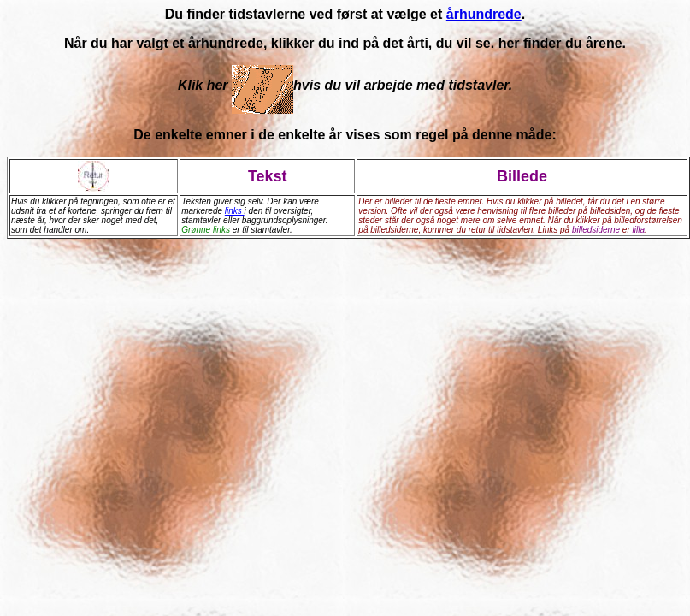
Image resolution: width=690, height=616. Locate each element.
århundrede (484, 14)
